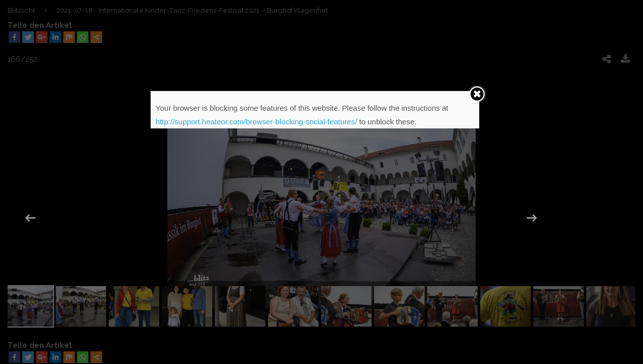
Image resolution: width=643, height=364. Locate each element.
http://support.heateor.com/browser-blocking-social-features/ (257, 122)
